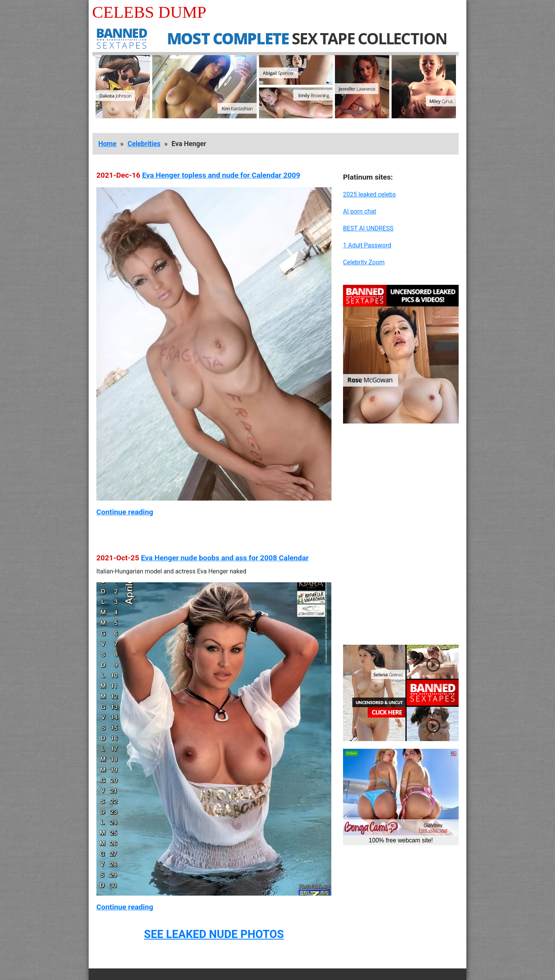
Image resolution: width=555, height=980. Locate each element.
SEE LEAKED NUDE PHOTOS (214, 934)
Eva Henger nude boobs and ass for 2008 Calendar (225, 558)
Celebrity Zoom (364, 262)
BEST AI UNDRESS (368, 228)
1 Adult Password (367, 245)
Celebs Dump (149, 12)
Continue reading (125, 512)
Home (107, 144)
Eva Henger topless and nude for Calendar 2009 (221, 175)
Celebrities (144, 144)
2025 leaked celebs (369, 194)
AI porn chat (360, 211)
